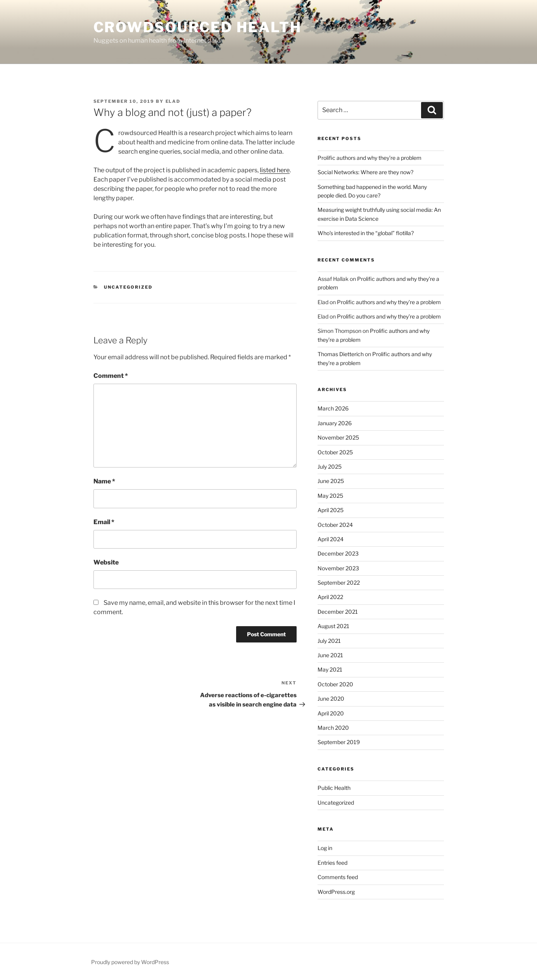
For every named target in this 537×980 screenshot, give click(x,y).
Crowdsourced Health (198, 27)
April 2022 (330, 597)
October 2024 (335, 525)
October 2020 (335, 684)
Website (106, 562)
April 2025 (331, 510)
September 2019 (339, 742)
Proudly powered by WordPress (130, 962)
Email (104, 522)
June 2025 (331, 481)
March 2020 (333, 728)
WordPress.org (336, 892)
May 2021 (330, 669)
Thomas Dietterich (341, 354)
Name (104, 481)
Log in (325, 848)
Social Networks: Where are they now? (365, 172)
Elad (173, 101)
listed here (275, 170)
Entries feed (332, 863)
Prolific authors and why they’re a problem (370, 158)
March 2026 (333, 408)
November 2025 (338, 437)
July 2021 (329, 641)
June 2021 (330, 655)
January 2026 (335, 423)
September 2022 (339, 583)
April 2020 (331, 713)
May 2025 (330, 496)
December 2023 (338, 553)
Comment (111, 376)
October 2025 (335, 452)
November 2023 (338, 568)
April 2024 (331, 539)
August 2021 (333, 626)
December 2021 (338, 612)
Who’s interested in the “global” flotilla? (366, 233)
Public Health (334, 788)
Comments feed (338, 877)
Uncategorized (336, 803)
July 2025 (330, 467)
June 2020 (331, 699)
